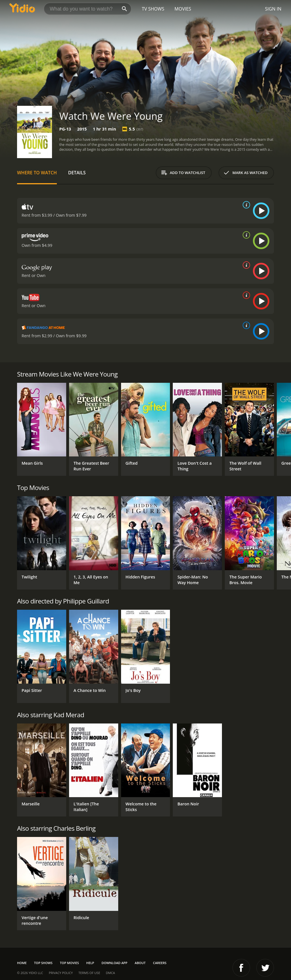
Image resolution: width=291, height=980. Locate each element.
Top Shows (43, 963)
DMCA (110, 973)
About (140, 963)
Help (90, 963)
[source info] (245, 205)
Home (22, 963)
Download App (114, 963)
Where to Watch (37, 173)
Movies (183, 9)
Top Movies (69, 963)
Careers (160, 963)
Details (77, 173)
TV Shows (153, 9)
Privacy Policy (61, 973)
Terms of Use (89, 973)
